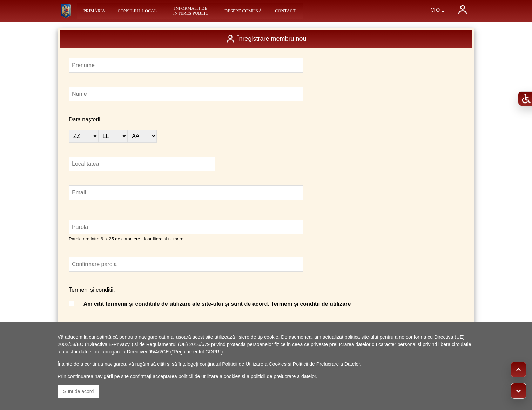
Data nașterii (85, 120)
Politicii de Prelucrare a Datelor (326, 364)
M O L (437, 10)
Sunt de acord (78, 391)
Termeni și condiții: (92, 290)
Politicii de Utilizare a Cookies (254, 364)
